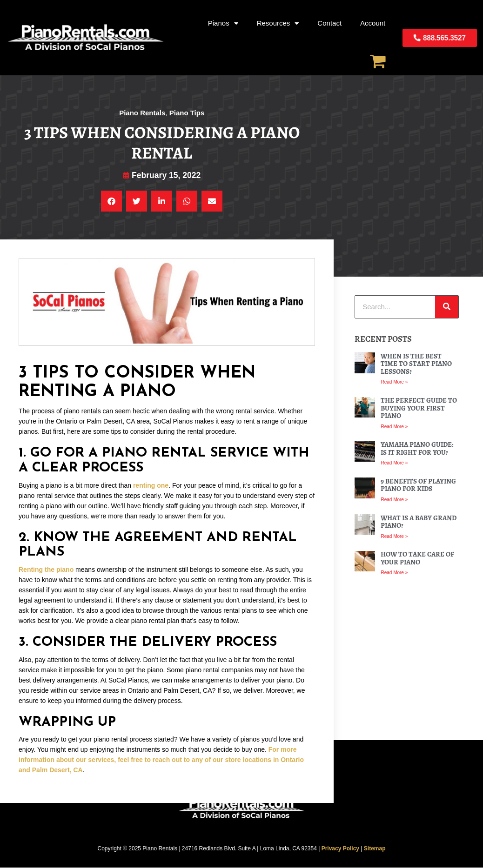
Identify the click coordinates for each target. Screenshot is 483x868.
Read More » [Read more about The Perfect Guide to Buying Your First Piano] (394, 427)
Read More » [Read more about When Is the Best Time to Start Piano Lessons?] (394, 382)
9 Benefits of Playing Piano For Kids (418, 486)
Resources (278, 23)
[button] (111, 202)
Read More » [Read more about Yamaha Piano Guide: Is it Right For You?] (394, 463)
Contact (329, 23)
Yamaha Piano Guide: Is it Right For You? (417, 449)
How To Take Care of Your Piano (417, 559)
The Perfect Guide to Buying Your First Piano (419, 408)
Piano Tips (187, 113)
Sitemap (375, 848)
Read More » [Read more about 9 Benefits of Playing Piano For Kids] (394, 500)
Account (373, 23)
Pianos (223, 23)
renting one (151, 485)
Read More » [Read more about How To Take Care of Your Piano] (394, 573)
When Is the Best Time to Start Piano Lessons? (416, 364)
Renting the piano (46, 570)
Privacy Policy (340, 848)
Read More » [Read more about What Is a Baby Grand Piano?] (394, 536)
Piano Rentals (142, 113)
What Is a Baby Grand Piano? (419, 522)
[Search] (447, 307)
